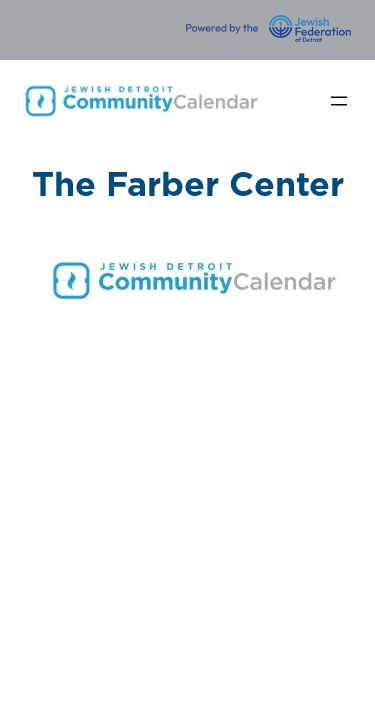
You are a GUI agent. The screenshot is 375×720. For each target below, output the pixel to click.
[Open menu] (339, 101)
